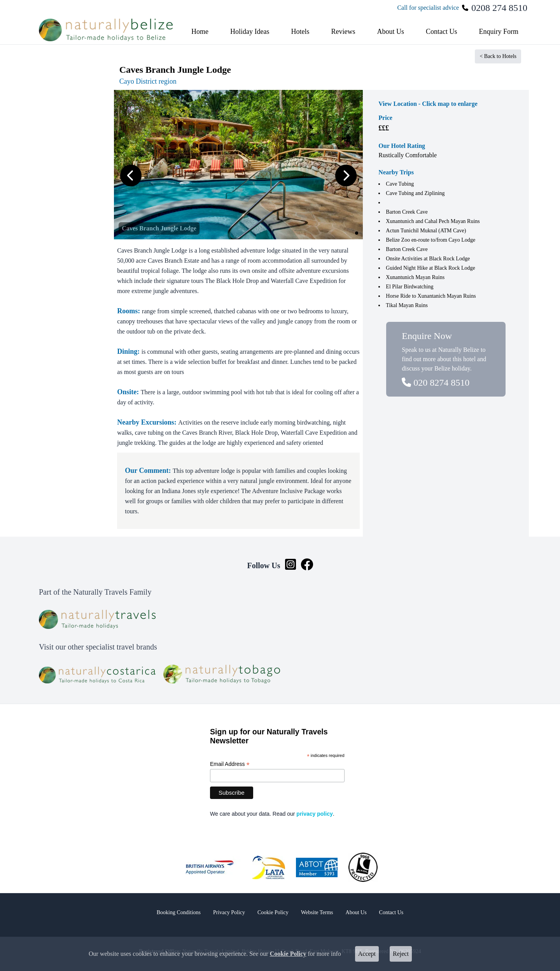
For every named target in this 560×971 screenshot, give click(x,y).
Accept (367, 954)
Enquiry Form (499, 32)
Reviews (343, 32)
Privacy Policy (229, 912)
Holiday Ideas (250, 32)
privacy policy (314, 814)
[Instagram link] (290, 565)
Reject (401, 954)
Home (200, 32)
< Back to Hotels (498, 56)
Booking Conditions (179, 912)
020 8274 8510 (436, 383)
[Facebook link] (307, 565)
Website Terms (317, 912)
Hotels (300, 32)
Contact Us (442, 32)
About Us (390, 32)
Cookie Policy (288, 954)
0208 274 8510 (499, 8)
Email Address (230, 764)
